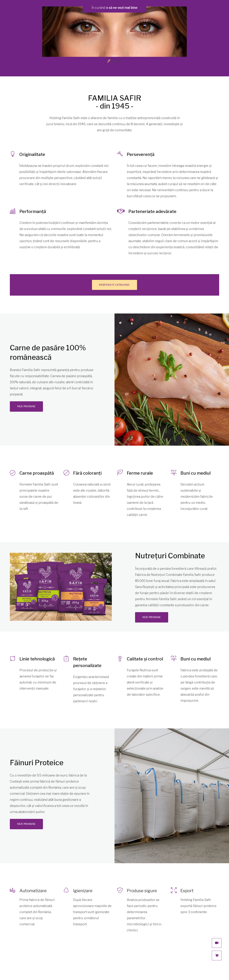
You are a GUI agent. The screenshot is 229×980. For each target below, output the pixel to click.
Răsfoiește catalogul (114, 285)
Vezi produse (26, 406)
